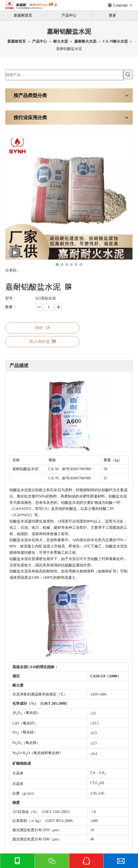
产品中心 (69, 15)
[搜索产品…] (64, 75)
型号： (11, 298)
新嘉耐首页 (23, 15)
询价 (42, 328)
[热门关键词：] (128, 74)
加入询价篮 (42, 341)
